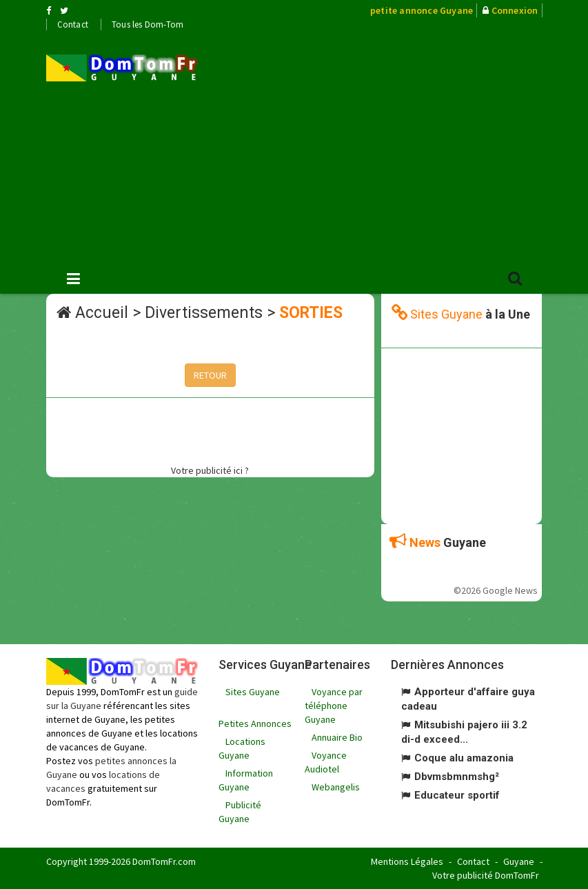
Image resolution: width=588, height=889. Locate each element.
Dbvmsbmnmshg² (457, 777)
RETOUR (210, 375)
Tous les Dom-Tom (148, 24)
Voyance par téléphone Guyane (334, 706)
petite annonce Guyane (422, 10)
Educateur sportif (457, 795)
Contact (73, 24)
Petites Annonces (255, 723)
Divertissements (204, 313)
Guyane (519, 861)
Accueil (102, 313)
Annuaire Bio (337, 737)
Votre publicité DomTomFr (486, 875)
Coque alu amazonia (464, 758)
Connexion (515, 10)
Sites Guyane (253, 692)
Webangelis (336, 787)
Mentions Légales (407, 861)
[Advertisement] (403, 146)
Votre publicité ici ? (210, 470)
